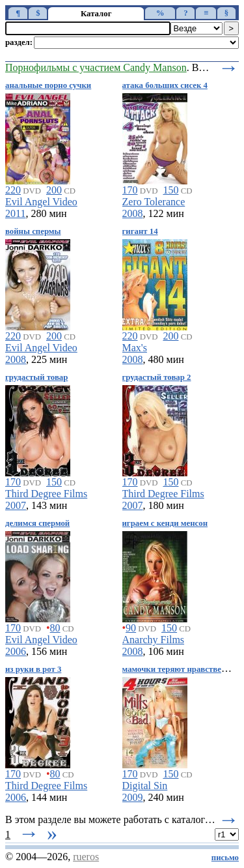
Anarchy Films (154, 640)
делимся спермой (37, 523)
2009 (133, 797)
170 (130, 190)
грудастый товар (36, 377)
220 (13, 190)
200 (54, 190)
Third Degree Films (46, 494)
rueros (86, 857)
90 (131, 628)
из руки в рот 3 (33, 669)
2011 (15, 213)
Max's (135, 348)
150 (170, 190)
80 (55, 628)
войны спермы (33, 231)
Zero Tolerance (154, 202)
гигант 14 (140, 231)
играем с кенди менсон (165, 523)
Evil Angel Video (41, 202)
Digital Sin (145, 786)
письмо (225, 858)
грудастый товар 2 (157, 377)
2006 (16, 651)
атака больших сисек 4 (165, 85)
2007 (16, 505)
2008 (133, 213)
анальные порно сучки (48, 85)
